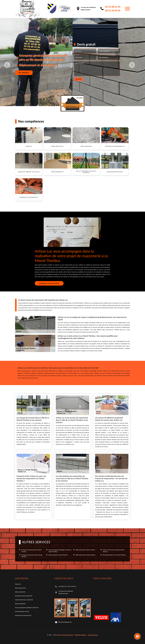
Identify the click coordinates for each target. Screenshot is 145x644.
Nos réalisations (24, 73)
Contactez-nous (93, 635)
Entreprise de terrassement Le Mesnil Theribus (32, 556)
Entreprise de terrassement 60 (24, 596)
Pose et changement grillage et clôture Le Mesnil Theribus (60, 551)
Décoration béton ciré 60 (22, 612)
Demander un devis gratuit (49, 283)
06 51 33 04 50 (113, 10)
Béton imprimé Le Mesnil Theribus (58, 555)
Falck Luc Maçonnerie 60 (65, 635)
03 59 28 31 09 (113, 7)
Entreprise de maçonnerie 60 (23, 615)
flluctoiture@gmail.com (65, 622)
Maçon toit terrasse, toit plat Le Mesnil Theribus (114, 551)
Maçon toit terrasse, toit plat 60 (24, 600)
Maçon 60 (18, 584)
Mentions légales (80, 635)
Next (132, 65)
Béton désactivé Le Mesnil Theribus (86, 555)
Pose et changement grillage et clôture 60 (27, 608)
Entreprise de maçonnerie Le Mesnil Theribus (31, 551)
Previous (7, 65)
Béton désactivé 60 (20, 588)
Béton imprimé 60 (20, 592)
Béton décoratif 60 (20, 604)
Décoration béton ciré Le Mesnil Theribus (114, 555)
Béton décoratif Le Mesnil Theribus (85, 550)
